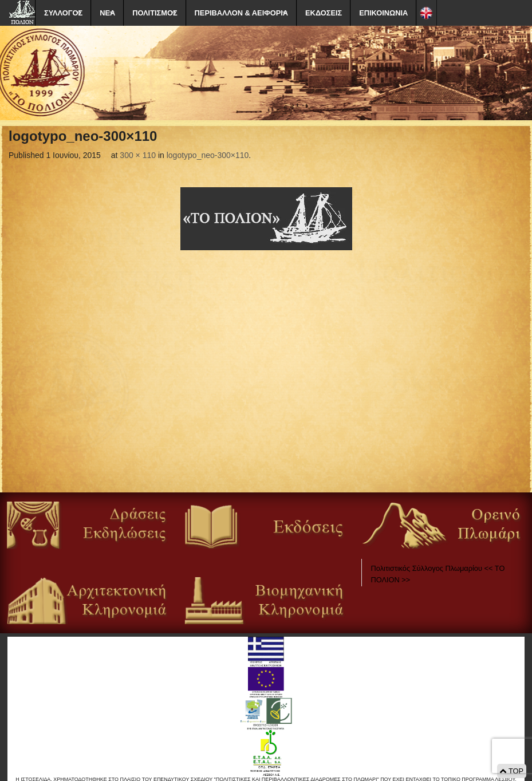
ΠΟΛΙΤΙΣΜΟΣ (155, 13)
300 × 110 (138, 155)
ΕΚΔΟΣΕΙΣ (324, 13)
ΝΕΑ (107, 13)
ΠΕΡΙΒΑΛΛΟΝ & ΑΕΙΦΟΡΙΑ (241, 13)
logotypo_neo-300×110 (208, 155)
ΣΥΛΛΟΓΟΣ (63, 13)
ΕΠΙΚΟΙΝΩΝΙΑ (383, 13)
